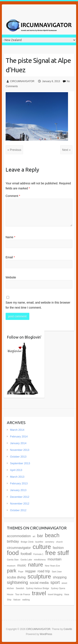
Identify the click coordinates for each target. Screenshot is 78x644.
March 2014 (17, 430)
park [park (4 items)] (12, 571)
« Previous (14, 150)
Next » (66, 150)
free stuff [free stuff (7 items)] (57, 553)
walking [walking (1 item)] (26, 600)
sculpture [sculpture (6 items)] (39, 576)
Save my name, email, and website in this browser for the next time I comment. (38, 305)
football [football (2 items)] (26, 554)
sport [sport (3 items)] (55, 582)
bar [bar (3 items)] (40, 536)
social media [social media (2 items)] (39, 583)
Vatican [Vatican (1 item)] (17, 600)
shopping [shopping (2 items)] (60, 577)
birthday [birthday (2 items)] (13, 541)
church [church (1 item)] (59, 542)
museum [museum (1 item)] (11, 566)
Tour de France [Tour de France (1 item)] (23, 594)
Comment (13, 196)
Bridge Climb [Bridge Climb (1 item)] (27, 542)
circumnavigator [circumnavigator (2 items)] (19, 548)
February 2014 (19, 436)
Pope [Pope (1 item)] (21, 572)
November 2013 (20, 450)
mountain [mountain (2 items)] (55, 559)
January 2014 (18, 443)
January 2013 (18, 490)
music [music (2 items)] (22, 565)
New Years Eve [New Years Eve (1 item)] (52, 566)
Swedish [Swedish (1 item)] (20, 588)
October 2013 (18, 457)
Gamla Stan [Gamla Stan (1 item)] (13, 560)
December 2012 (20, 497)
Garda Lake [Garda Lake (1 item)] (26, 560)
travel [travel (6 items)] (39, 593)
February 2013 (19, 483)
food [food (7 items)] (13, 553)
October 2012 (18, 510)
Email (10, 257)
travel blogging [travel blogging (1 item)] (55, 594)
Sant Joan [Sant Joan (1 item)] (57, 572)
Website (11, 277)
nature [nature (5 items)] (35, 565)
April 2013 (16, 470)
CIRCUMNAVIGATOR (22, 81)
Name (11, 237)
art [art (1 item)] (34, 536)
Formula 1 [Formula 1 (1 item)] (38, 554)
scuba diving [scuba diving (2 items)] (16, 577)
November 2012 (20, 504)
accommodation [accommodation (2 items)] (19, 536)
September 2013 (20, 463)
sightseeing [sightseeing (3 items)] (17, 582)
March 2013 (17, 477)
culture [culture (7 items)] (42, 547)
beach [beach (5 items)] (52, 535)
